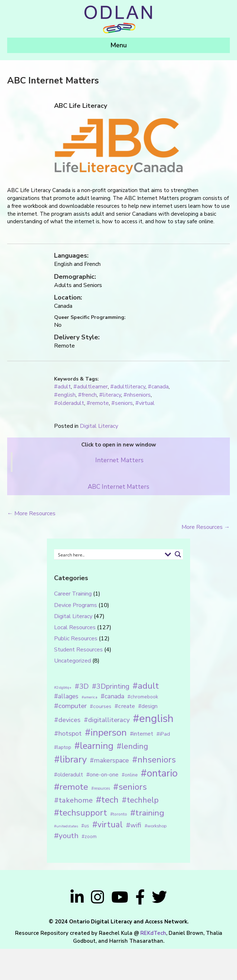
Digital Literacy (99, 426)
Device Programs (76, 605)
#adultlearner (91, 387)
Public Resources (76, 639)
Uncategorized (72, 661)
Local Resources (75, 627)
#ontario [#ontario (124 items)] (159, 773)
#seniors (122, 403)
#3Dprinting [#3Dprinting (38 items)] (111, 686)
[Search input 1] (109, 554)
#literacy (110, 395)
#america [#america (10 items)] (90, 697)
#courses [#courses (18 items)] (101, 706)
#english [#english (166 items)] (153, 718)
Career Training (73, 594)
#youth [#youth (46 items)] (66, 836)
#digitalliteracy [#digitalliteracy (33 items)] (107, 720)
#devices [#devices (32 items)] (67, 720)
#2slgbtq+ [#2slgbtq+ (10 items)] (63, 687)
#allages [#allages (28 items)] (66, 696)
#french (87, 395)
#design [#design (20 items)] (148, 706)
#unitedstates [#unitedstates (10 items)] (66, 826)
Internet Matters (119, 460)
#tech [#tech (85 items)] (107, 800)
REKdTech (153, 933)
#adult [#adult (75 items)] (146, 686)
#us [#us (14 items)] (85, 826)
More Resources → (206, 527)
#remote (98, 403)
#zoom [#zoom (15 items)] (89, 837)
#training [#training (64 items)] (147, 813)
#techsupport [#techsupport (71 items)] (81, 813)
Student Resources (78, 650)
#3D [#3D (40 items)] (82, 686)
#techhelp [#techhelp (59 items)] (140, 800)
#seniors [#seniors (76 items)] (130, 787)
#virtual (145, 403)
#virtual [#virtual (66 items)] (108, 825)
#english (65, 395)
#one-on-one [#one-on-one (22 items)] (102, 775)
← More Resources (31, 513)
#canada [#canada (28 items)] (112, 696)
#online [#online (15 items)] (130, 775)
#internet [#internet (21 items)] (142, 734)
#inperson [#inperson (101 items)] (106, 733)
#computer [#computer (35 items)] (70, 706)
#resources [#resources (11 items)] (101, 788)
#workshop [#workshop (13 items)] (156, 826)
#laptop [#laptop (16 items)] (63, 747)
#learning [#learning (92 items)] (94, 746)
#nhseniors (137, 395)
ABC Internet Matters (118, 487)
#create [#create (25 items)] (125, 706)
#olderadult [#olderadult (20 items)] (69, 775)
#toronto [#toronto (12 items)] (119, 814)
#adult (62, 387)
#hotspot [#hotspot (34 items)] (68, 733)
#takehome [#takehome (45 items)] (73, 800)
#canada (158, 387)
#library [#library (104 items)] (70, 759)
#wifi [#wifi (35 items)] (134, 825)
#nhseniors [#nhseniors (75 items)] (154, 760)
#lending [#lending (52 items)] (132, 746)
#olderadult (69, 403)
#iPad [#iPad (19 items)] (163, 734)
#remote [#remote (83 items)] (71, 787)
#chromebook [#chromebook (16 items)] (143, 697)
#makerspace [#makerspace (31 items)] (109, 760)
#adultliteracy (128, 387)
